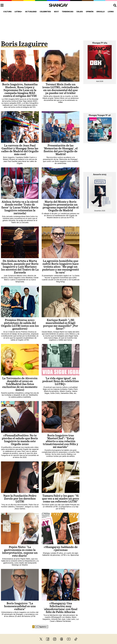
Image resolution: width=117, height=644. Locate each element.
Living (111, 12)
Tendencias (68, 12)
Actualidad (31, 12)
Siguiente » (43, 627)
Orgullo (101, 12)
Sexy (56, 12)
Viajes (80, 12)
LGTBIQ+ (18, 12)
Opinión (90, 12)
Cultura (7, 12)
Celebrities (45, 12)
